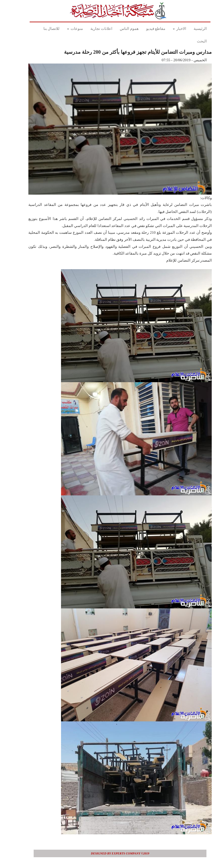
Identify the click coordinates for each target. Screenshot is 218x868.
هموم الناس (118, 29)
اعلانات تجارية (90, 29)
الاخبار (168, 29)
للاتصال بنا (41, 29)
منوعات (64, 29)
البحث (191, 41)
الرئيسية (189, 29)
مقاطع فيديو (145, 29)
